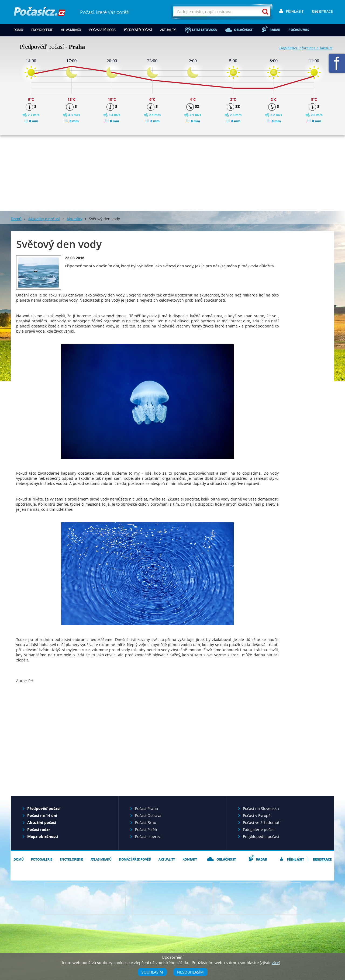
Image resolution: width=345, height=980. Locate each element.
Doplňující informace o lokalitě (306, 48)
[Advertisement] (172, 173)
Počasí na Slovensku (261, 808)
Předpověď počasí (138, 30)
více (275, 962)
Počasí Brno (146, 822)
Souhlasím (152, 972)
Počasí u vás (299, 30)
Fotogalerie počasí (259, 829)
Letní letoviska (204, 30)
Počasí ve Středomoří (262, 822)
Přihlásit (295, 11)
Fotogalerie (42, 859)
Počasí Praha (146, 808)
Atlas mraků (71, 30)
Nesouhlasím (190, 972)
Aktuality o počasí (44, 219)
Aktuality (168, 30)
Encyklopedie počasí (261, 836)
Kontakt (190, 859)
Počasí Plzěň (146, 829)
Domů (18, 30)
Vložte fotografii (260, 899)
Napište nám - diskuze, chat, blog (173, 899)
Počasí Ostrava (148, 815)
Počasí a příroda (102, 30)
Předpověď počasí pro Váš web (85, 899)
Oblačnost (243, 30)
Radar (275, 30)
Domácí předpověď (135, 859)
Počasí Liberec (148, 836)
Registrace (322, 11)
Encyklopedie (42, 30)
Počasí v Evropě (257, 815)
